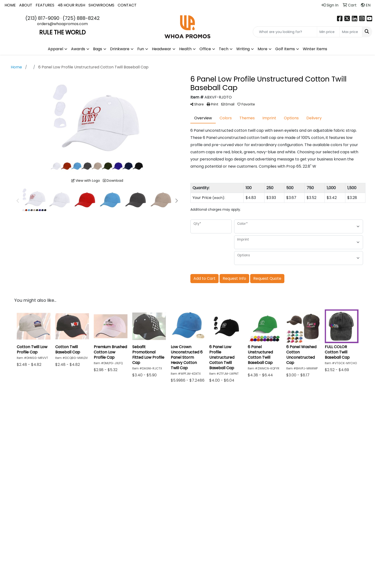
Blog (209, 419)
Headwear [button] (162, 49)
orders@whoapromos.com (62, 24)
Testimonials (146, 433)
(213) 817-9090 (42, 18)
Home (140, 419)
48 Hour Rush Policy (252, 441)
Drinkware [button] (120, 49)
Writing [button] (243, 49)
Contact (142, 439)
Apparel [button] (55, 49)
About (140, 426)
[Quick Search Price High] (351, 32)
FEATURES (45, 5)
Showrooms (180, 432)
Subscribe (287, 481)
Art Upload (215, 426)
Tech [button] (224, 49)
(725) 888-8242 (81, 18)
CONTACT (127, 5)
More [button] (262, 49)
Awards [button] (78, 49)
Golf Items (285, 49)
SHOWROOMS (101, 5)
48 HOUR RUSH (71, 5)
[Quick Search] (285, 32)
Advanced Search (179, 422)
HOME (10, 5)
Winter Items (315, 49)
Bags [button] (98, 49)
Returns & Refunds (249, 429)
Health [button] (185, 49)
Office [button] (205, 49)
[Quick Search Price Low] (328, 32)
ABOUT (26, 5)
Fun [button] (141, 49)
